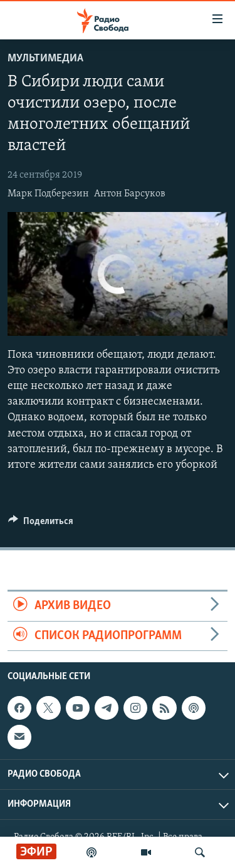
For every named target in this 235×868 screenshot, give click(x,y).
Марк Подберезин (48, 194)
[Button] (41, 524)
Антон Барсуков (130, 194)
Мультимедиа (45, 58)
